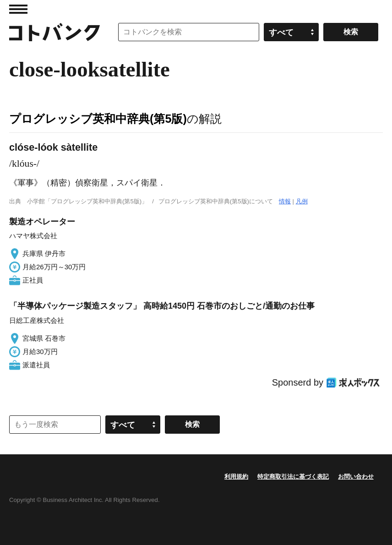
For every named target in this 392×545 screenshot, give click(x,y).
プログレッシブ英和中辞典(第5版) (98, 119)
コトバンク (54, 32)
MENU (18, 9)
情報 (285, 201)
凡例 (302, 201)
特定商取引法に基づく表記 (293, 477)
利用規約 (236, 477)
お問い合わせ (356, 477)
